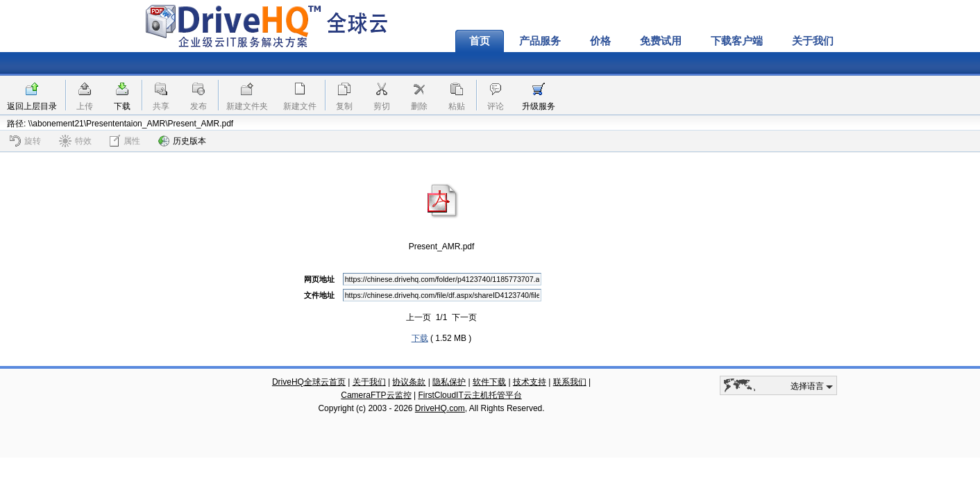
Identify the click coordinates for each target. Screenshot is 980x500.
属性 (125, 141)
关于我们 (813, 41)
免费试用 (661, 41)
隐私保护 (449, 382)
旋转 (25, 141)
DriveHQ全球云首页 (309, 382)
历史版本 (182, 141)
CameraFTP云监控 (376, 395)
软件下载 (489, 382)
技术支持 (530, 382)
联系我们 (570, 382)
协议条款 (409, 382)
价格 (600, 41)
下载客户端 (737, 41)
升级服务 (539, 106)
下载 (122, 106)
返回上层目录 (32, 106)
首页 (480, 41)
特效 (75, 141)
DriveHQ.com (440, 408)
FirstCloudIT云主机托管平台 (470, 395)
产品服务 (540, 41)
